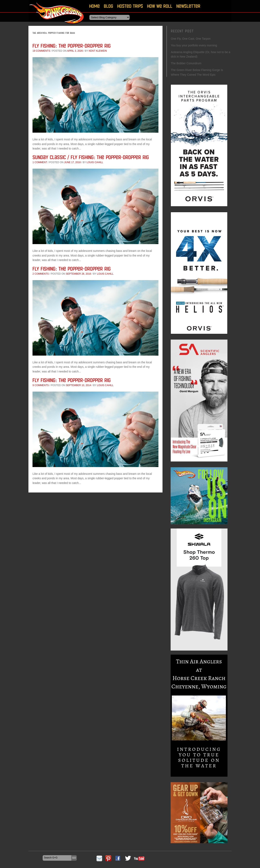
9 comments (41, 385)
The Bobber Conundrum (186, 63)
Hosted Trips (130, 6)
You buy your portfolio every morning (194, 45)
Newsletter (188, 6)
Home (94, 6)
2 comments (41, 274)
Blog (108, 6)
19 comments (41, 51)
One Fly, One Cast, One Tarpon (191, 39)
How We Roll (160, 6)
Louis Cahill (95, 162)
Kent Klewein (98, 51)
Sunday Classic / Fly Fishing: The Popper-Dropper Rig (91, 157)
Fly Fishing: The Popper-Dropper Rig (72, 46)
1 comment (40, 162)
